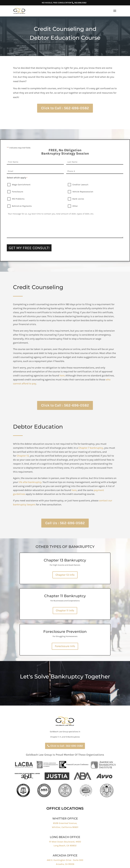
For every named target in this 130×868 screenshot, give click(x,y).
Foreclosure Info (65, 646)
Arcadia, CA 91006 (65, 864)
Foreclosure (18, 192)
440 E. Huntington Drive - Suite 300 (65, 860)
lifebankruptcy (40, 482)
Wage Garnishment (21, 185)
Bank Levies (78, 199)
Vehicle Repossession (83, 192)
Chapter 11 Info (65, 610)
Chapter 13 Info (65, 575)
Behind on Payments (22, 206)
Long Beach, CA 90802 (65, 846)
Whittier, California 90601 (65, 827)
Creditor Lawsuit (80, 185)
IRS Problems (18, 199)
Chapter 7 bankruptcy (101, 448)
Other (75, 206)
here (72, 376)
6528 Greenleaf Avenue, (65, 823)
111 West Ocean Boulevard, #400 (65, 842)
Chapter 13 (33, 456)
